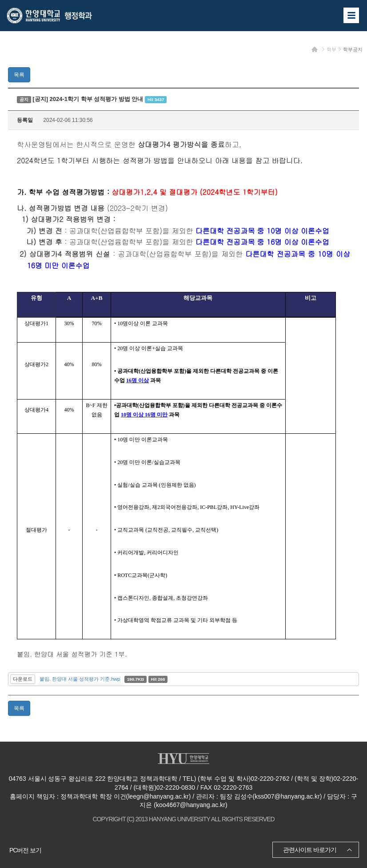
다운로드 (23, 679)
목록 (19, 75)
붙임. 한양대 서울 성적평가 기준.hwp (80, 679)
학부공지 (353, 49)
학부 (331, 49)
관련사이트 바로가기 (310, 850)
